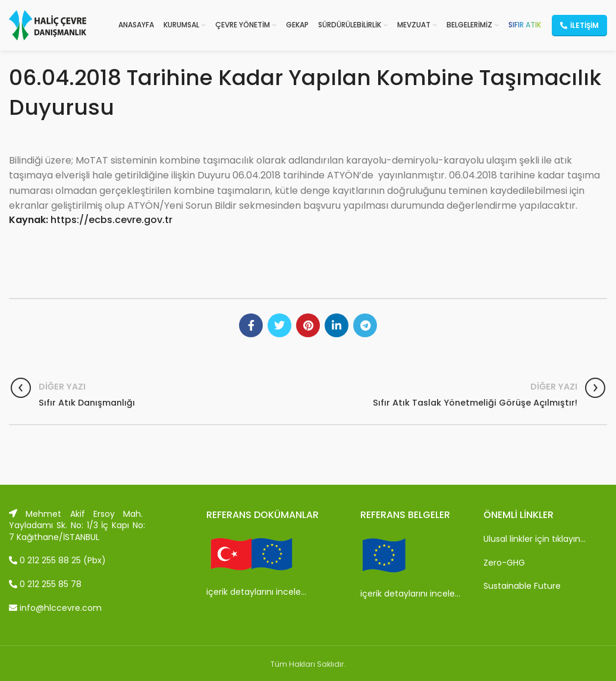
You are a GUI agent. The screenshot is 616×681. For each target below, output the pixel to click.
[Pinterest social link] (308, 325)
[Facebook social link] (251, 325)
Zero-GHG (504, 563)
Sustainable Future (522, 586)
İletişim (579, 25)
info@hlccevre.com (55, 608)
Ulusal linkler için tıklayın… (535, 539)
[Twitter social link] (279, 325)
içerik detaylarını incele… (256, 592)
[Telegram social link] (365, 325)
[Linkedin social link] (337, 325)
